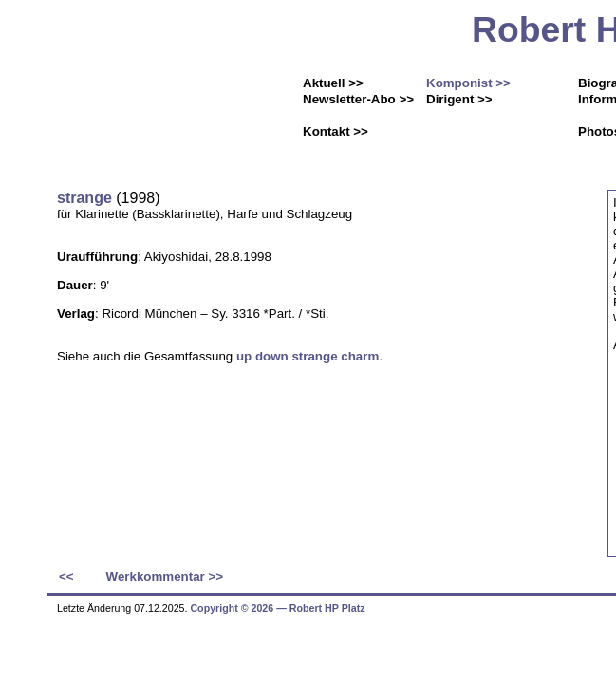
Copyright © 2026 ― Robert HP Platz (277, 608)
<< (66, 576)
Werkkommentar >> (165, 576)
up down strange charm (308, 356)
